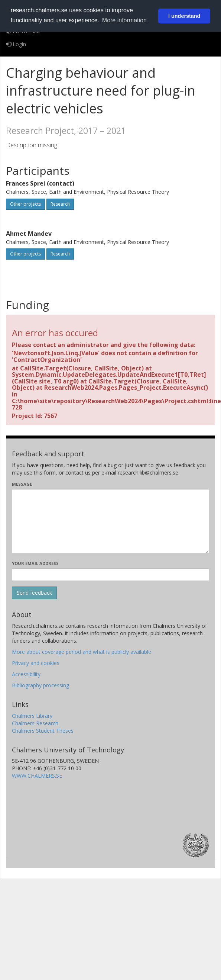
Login (16, 44)
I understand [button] (184, 16)
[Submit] (34, 593)
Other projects (25, 204)
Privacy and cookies (36, 663)
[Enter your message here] (110, 521)
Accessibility (26, 674)
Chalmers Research (35, 723)
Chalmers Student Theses (43, 731)
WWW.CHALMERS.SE (37, 776)
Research (60, 204)
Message (22, 484)
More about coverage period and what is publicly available (82, 652)
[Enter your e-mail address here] (110, 575)
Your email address (35, 563)
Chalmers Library (32, 716)
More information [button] (124, 20)
